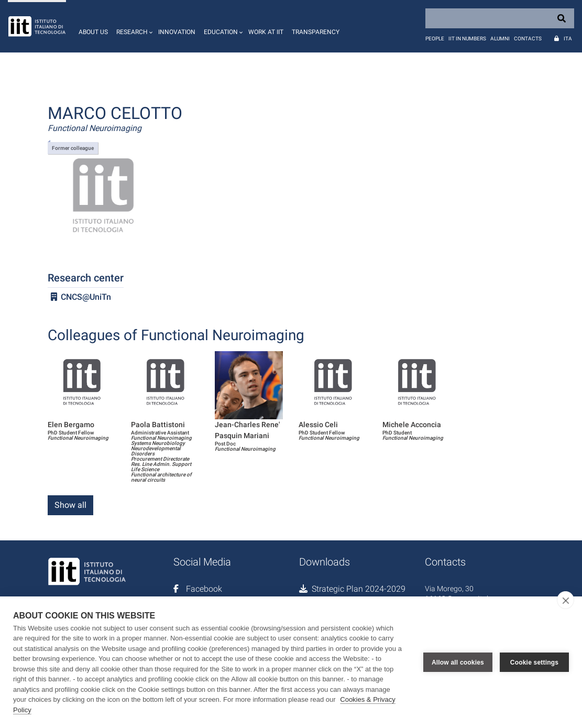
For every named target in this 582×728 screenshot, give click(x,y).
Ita (568, 39)
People (435, 39)
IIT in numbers (467, 39)
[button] (133, 26)
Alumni (500, 39)
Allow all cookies (458, 662)
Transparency (316, 32)
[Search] (500, 18)
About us (93, 32)
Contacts (528, 39)
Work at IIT (266, 32)
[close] (565, 600)
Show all (70, 505)
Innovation (177, 32)
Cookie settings (534, 662)
